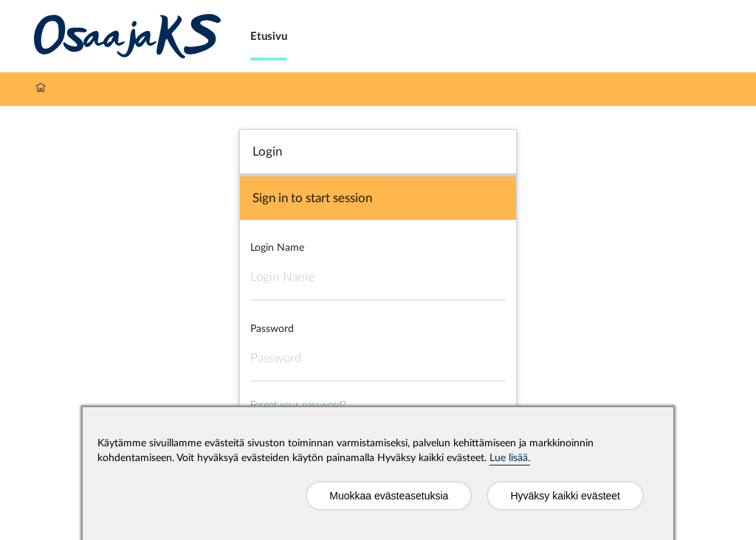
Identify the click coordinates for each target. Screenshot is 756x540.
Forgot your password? (298, 405)
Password (272, 329)
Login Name (277, 248)
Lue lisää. (510, 458)
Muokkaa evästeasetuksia (389, 496)
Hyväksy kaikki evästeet (565, 496)
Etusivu (269, 37)
